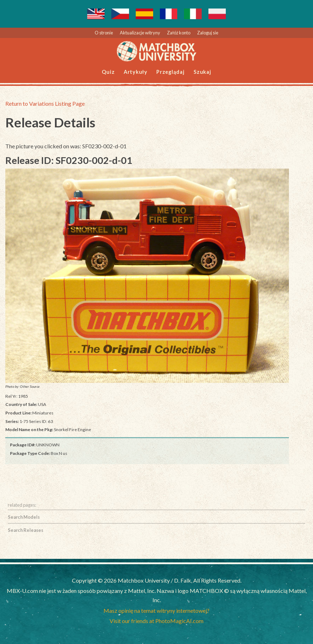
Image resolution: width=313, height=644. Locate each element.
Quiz (108, 72)
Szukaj (202, 72)
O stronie (104, 33)
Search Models (24, 517)
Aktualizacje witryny (140, 33)
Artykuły (136, 72)
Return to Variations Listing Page (45, 103)
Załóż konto (179, 33)
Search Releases (26, 530)
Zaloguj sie (208, 33)
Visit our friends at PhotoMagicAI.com (156, 621)
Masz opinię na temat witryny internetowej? (156, 610)
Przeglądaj (171, 72)
